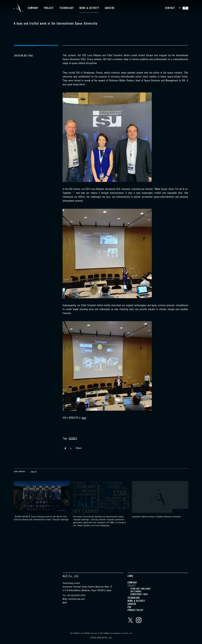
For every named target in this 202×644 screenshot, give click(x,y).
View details (42, 501)
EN (185, 8)
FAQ (129, 608)
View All (34, 472)
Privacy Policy (136, 611)
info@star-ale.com (77, 599)
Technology (67, 8)
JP (180, 8)
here (84, 418)
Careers (110, 8)
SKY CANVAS (136, 592)
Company (33, 8)
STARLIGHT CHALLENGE (141, 589)
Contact (170, 8)
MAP (65, 603)
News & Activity (89, 8)
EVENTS (73, 439)
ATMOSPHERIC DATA (139, 595)
